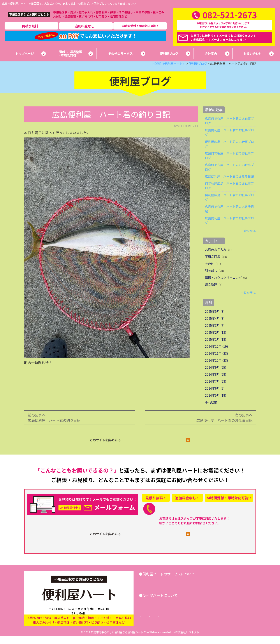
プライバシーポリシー (185, 625)
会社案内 (153, 611)
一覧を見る (248, 238)
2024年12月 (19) (216, 354)
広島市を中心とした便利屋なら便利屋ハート (117, 640)
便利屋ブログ (176, 611)
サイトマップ (218, 625)
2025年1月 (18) (216, 347)
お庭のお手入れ (216, 257)
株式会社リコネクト (187, 640)
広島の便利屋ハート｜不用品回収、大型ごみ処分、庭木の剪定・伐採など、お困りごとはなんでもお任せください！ (70, 3)
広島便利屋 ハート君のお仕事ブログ (229, 140)
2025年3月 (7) (215, 333)
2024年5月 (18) (216, 403)
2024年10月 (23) (216, 368)
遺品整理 (211, 292)
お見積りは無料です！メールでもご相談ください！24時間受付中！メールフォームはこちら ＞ (223, 41)
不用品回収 (213, 264)
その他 (210, 271)
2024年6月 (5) (215, 396)
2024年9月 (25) (216, 375)
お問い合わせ (234, 589)
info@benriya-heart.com (96, 617)
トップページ (152, 625)
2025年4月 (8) (215, 326)
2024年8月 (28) (216, 382)
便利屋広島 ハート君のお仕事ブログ (229, 152)
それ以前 (211, 410)
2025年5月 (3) (215, 319)
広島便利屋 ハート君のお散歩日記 (229, 184)
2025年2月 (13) (216, 340)
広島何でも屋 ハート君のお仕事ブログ (229, 128)
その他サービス (205, 589)
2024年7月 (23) (216, 389)
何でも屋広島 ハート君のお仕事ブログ (229, 193)
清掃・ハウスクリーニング (223, 285)
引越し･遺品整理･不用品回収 (166, 589)
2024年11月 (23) (216, 361)
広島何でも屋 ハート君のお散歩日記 (229, 216)
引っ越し (211, 278)
